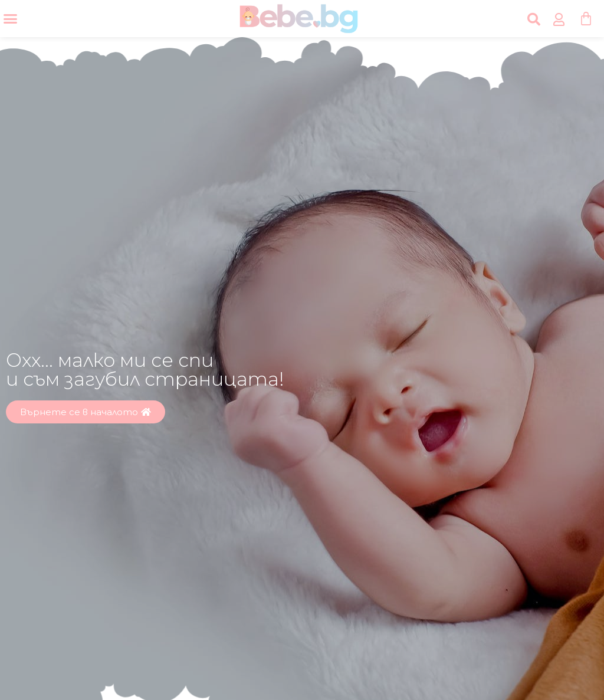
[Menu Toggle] (10, 19)
